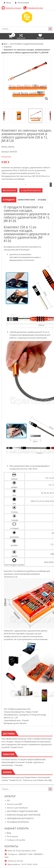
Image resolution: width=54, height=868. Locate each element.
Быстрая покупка (32, 190)
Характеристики (26, 200)
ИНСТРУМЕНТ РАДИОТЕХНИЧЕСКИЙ (21, 811)
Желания (40, 36)
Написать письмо (13, 8)
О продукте (9, 200)
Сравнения (21, 36)
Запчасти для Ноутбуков (16, 808)
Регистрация (11, 836)
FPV (7, 801)
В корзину (11, 190)
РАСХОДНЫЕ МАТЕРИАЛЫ (17, 822)
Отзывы (42, 200)
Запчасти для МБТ (13, 804)
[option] (35, 116)
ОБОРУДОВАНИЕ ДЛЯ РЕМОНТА (19, 818)
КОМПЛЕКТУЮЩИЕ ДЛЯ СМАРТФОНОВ (22, 815)
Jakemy (11, 147)
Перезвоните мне (35, 8)
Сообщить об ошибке (15, 840)
